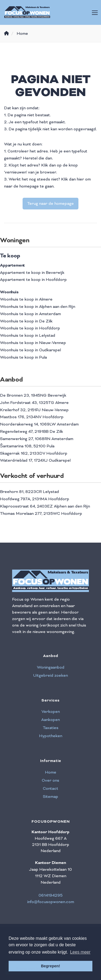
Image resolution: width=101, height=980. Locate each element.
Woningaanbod (51, 667)
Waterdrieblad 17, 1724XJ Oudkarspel (35, 460)
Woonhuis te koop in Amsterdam (30, 314)
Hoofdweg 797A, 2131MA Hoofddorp (35, 499)
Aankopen (50, 720)
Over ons (50, 780)
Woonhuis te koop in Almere (26, 299)
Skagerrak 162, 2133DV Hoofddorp (34, 453)
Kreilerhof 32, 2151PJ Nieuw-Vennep (34, 410)
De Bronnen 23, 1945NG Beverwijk (33, 395)
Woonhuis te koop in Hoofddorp (30, 328)
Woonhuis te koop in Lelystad (28, 335)
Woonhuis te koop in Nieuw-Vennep (33, 343)
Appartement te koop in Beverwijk (32, 273)
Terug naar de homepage (50, 203)
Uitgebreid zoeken (50, 675)
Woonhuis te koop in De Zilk (26, 321)
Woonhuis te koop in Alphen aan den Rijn (38, 307)
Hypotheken (51, 736)
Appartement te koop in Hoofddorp (33, 280)
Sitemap (50, 797)
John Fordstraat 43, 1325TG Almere (34, 403)
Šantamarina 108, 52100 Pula (27, 446)
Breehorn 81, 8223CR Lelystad (29, 492)
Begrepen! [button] (50, 966)
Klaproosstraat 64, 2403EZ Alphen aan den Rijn (45, 506)
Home (51, 772)
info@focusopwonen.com (51, 902)
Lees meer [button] (80, 952)
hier (80, 179)
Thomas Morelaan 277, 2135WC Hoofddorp (41, 513)
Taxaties (51, 728)
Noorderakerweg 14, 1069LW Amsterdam (39, 424)
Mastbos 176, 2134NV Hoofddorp (32, 417)
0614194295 (50, 895)
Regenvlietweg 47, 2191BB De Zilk (32, 431)
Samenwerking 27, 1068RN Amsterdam (37, 439)
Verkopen (51, 712)
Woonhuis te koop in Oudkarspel (30, 350)
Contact (50, 788)
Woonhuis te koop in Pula (23, 357)
